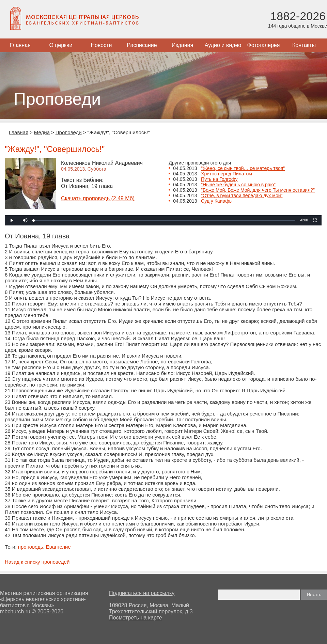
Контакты (304, 45)
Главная (20, 45)
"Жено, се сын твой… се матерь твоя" (243, 168)
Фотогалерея (264, 45)
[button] (25, 220)
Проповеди (69, 132)
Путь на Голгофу (219, 179)
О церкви (61, 45)
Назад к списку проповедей (37, 562)
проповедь (31, 547)
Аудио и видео (223, 45)
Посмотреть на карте (136, 618)
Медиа (42, 132)
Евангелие (58, 547)
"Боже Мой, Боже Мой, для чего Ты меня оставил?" (258, 190)
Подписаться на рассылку (142, 593)
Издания (182, 45)
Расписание (142, 45)
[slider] (165, 221)
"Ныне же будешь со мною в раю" (238, 185)
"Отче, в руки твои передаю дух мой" (242, 195)
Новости (102, 45)
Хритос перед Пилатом (227, 174)
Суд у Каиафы (217, 201)
